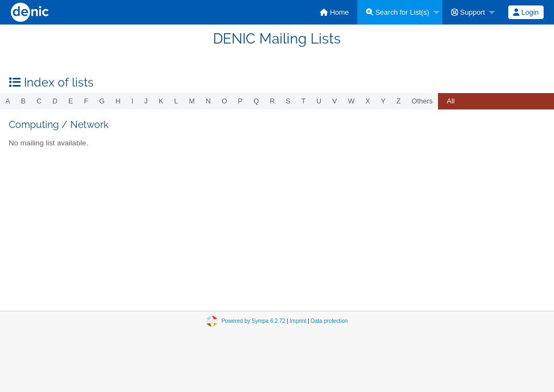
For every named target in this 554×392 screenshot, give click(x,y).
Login (526, 12)
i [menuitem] (132, 101)
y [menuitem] (383, 101)
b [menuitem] (24, 101)
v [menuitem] (335, 101)
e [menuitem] (71, 101)
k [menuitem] (161, 101)
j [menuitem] (146, 101)
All (450, 101)
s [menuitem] (288, 101)
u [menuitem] (319, 101)
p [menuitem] (241, 101)
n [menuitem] (208, 101)
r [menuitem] (272, 101)
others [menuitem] (422, 101)
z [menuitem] (399, 101)
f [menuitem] (86, 101)
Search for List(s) (398, 12)
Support (468, 12)
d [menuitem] (55, 101)
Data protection (330, 321)
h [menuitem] (118, 101)
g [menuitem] (102, 101)
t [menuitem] (303, 101)
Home (334, 12)
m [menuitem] (192, 101)
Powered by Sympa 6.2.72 (253, 321)
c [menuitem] (39, 101)
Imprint (298, 321)
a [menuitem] (8, 101)
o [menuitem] (224, 101)
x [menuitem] (368, 101)
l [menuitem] (176, 101)
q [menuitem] (256, 101)
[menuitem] (334, 12)
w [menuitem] (351, 101)
